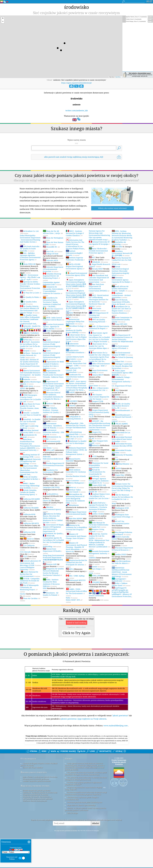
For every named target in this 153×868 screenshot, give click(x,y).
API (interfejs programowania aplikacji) (38, 828)
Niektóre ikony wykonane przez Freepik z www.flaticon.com (82, 827)
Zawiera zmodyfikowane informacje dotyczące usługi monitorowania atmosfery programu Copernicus (86, 822)
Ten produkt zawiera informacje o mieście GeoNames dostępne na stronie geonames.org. (86, 807)
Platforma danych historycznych (35, 830)
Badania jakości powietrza (34, 801)
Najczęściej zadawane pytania (35, 815)
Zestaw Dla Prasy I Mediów (33, 796)
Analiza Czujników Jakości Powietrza (37, 810)
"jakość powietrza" (120, 715)
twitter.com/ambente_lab (77, 110)
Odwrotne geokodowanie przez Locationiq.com (85, 831)
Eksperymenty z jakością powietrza (36, 808)
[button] (3, 18)
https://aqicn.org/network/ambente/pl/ (76, 83)
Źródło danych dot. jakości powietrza (37, 819)
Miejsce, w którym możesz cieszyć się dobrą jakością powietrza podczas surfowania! (85, 838)
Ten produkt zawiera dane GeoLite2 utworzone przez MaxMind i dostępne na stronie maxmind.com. (86, 802)
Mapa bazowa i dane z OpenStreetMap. (81, 834)
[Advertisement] (76, 748)
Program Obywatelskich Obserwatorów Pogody (85, 816)
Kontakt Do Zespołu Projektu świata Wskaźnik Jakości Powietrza (39, 793)
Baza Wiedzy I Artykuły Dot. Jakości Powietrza (40, 806)
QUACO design (72, 842)
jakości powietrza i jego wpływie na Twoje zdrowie (84, 719)
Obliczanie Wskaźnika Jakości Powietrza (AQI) (40, 822)
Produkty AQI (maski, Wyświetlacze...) (37, 826)
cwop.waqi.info (71, 818)
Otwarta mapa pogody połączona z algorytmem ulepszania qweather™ (83, 812)
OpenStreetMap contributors (122, 77)
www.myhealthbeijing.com (116, 726)
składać (96, 852)
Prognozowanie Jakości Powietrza (35, 824)
